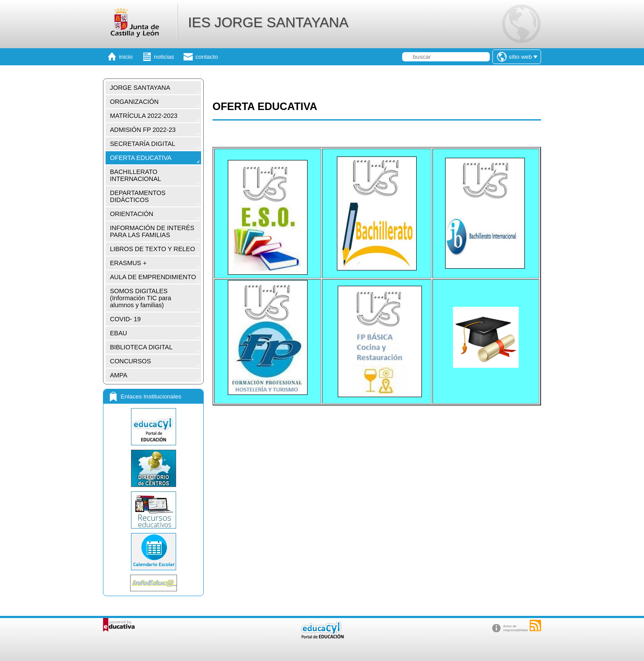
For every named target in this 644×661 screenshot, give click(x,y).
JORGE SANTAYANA (140, 88)
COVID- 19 (125, 319)
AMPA (119, 375)
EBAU (119, 333)
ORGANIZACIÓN (134, 102)
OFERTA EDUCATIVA (141, 158)
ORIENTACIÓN (132, 214)
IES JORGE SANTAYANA (268, 22)
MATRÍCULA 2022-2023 (144, 116)
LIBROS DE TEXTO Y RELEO (152, 249)
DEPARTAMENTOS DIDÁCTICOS (138, 196)
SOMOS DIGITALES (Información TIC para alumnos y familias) (141, 298)
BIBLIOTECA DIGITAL (141, 347)
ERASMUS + (128, 263)
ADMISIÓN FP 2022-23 (143, 130)
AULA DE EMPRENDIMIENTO (153, 277)
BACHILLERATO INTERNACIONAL (136, 175)
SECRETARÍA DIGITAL (143, 144)
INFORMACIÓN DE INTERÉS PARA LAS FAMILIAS (152, 231)
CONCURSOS (131, 361)
